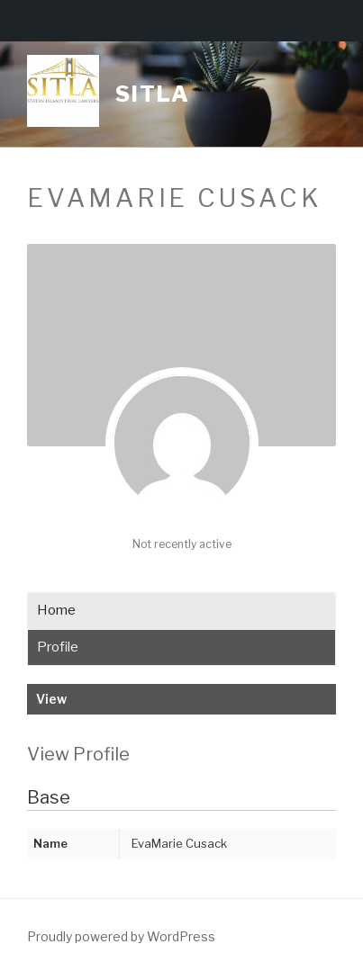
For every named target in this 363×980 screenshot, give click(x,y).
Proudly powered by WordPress (121, 936)
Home (56, 610)
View (51, 699)
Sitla (153, 94)
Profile (58, 647)
